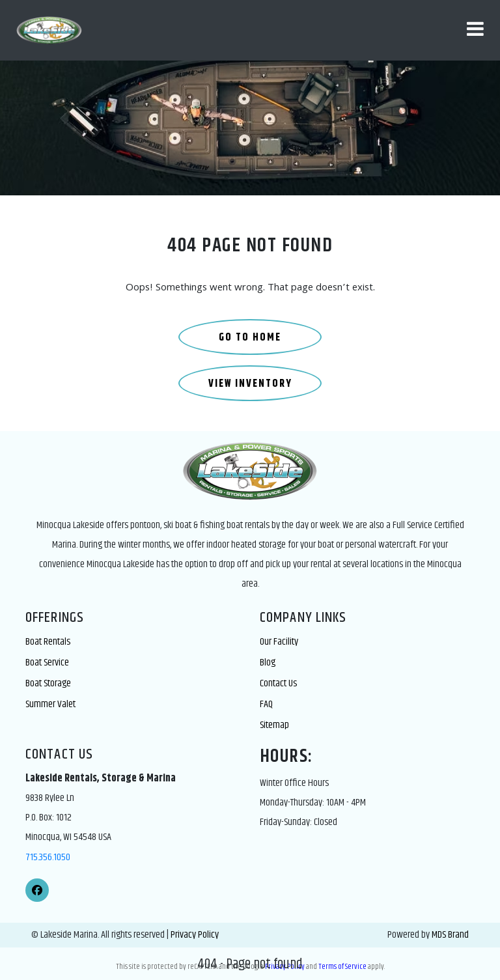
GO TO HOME (250, 338)
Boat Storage (48, 683)
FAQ (266, 704)
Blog (268, 663)
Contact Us (278, 683)
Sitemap (274, 725)
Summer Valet (50, 704)
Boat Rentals (48, 642)
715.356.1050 (48, 857)
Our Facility (279, 642)
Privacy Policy (195, 935)
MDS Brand (450, 935)
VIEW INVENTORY (250, 384)
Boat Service (47, 663)
